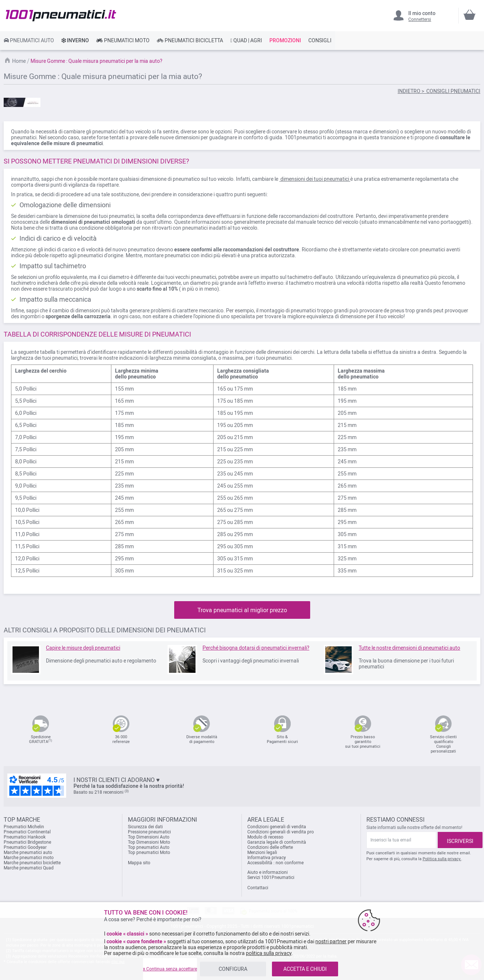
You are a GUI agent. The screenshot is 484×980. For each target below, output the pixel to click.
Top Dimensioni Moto (149, 842)
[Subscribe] (460, 840)
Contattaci (258, 888)
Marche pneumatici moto (29, 858)
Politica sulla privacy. (442, 859)
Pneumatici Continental (27, 832)
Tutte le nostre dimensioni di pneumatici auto (409, 648)
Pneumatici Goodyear (25, 847)
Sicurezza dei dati (145, 827)
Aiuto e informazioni (268, 872)
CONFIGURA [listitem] (233, 969)
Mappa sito (139, 863)
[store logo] (61, 15)
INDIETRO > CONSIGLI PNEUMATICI (439, 91)
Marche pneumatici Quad (29, 868)
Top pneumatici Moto (149, 852)
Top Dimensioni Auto (149, 837)
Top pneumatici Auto (149, 847)
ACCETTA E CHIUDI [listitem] (305, 969)
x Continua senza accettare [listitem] (170, 969)
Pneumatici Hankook (25, 837)
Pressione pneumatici (149, 832)
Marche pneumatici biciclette (32, 863)
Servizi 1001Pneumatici (271, 877)
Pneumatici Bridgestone (27, 842)
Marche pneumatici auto (28, 852)
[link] (29, 40)
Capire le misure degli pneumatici (83, 648)
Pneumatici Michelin (24, 827)
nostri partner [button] (331, 941)
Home (19, 61)
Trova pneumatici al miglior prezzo (242, 610)
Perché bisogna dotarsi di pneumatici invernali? (256, 648)
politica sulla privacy (269, 953)
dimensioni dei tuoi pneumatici (315, 179)
